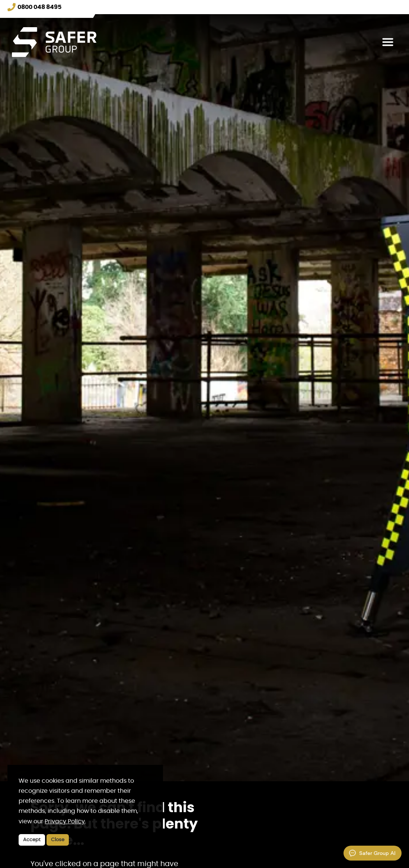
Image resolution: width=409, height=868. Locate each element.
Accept (32, 840)
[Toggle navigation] (388, 42)
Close (58, 840)
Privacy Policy (65, 821)
